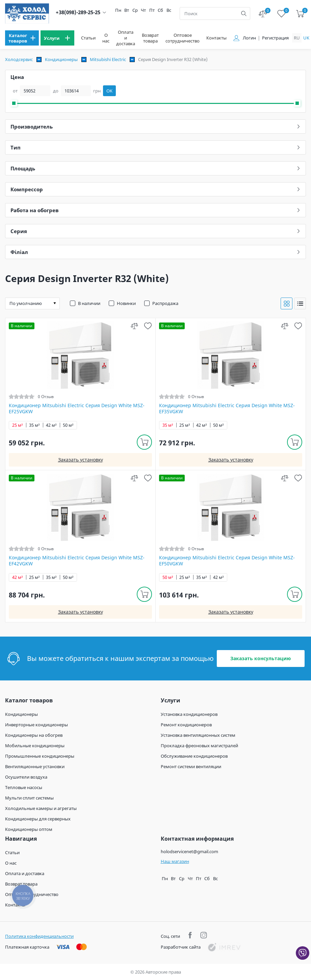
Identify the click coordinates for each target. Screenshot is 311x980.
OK (109, 91)
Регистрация (275, 38)
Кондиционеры (61, 59)
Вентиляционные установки (35, 766)
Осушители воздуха (26, 777)
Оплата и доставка (126, 38)
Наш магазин (175, 861)
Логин (249, 38)
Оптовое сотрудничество (183, 38)
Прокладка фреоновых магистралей (199, 746)
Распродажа (165, 303)
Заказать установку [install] (81, 460)
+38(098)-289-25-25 (78, 12)
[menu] (22, 38)
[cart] (300, 14)
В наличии (89, 303)
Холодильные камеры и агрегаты (41, 808)
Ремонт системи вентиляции (191, 766)
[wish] (148, 326)
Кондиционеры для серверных (38, 819)
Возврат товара (150, 38)
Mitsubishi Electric (108, 59)
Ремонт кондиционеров (186, 725)
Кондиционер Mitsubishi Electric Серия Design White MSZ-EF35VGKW (227, 409)
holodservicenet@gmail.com (189, 851)
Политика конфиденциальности (39, 936)
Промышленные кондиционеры (40, 756)
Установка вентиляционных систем (198, 735)
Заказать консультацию (261, 658)
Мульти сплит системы (29, 798)
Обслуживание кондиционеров (194, 756)
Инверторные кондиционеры (36, 725)
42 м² (51, 425)
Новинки (126, 303)
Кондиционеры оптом (29, 829)
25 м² (18, 425)
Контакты (216, 38)
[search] (244, 13)
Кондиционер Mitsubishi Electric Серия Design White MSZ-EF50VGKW (227, 561)
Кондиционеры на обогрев (34, 735)
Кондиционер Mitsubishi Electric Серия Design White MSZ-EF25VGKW (77, 409)
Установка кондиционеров (189, 714)
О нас (106, 38)
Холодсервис (19, 59)
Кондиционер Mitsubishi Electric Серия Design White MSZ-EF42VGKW (77, 561)
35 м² (34, 425)
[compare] (134, 326)
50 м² (68, 425)
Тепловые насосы (24, 787)
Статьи (88, 38)
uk (306, 38)
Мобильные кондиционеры (35, 746)
